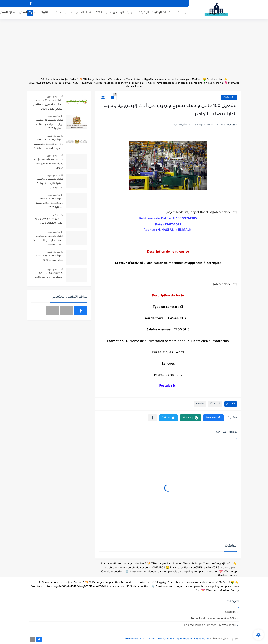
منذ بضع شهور (54, 96)
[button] (213, 418)
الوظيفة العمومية (138, 13)
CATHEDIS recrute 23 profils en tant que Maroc (48, 276)
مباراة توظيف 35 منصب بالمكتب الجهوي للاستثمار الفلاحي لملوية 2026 (48, 105)
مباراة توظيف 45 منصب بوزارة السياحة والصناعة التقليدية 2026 (50, 125)
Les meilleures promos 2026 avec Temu (210, 625)
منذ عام (57, 215)
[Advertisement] (134, 50)
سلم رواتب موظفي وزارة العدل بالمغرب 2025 (49, 221)
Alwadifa (200, 404)
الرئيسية (183, 13)
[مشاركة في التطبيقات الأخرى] (153, 418)
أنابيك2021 (229, 98)
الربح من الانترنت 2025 (110, 13)
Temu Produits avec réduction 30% (213, 618)
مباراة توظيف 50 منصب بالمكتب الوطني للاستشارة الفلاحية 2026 (48, 241)
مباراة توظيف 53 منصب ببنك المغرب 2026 (50, 258)
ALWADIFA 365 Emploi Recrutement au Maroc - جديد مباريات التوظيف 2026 (167, 639)
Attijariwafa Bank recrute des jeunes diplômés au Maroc (49, 164)
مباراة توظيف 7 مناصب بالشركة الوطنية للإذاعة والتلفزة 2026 (50, 184)
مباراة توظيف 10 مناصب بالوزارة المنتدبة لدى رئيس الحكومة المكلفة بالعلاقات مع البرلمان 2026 (48, 145)
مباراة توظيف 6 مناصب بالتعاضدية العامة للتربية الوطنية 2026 (49, 203)
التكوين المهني (28, 13)
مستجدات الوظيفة (163, 13)
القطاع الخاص (84, 13)
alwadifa (230, 612)
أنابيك (44, 13)
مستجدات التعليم (62, 13)
